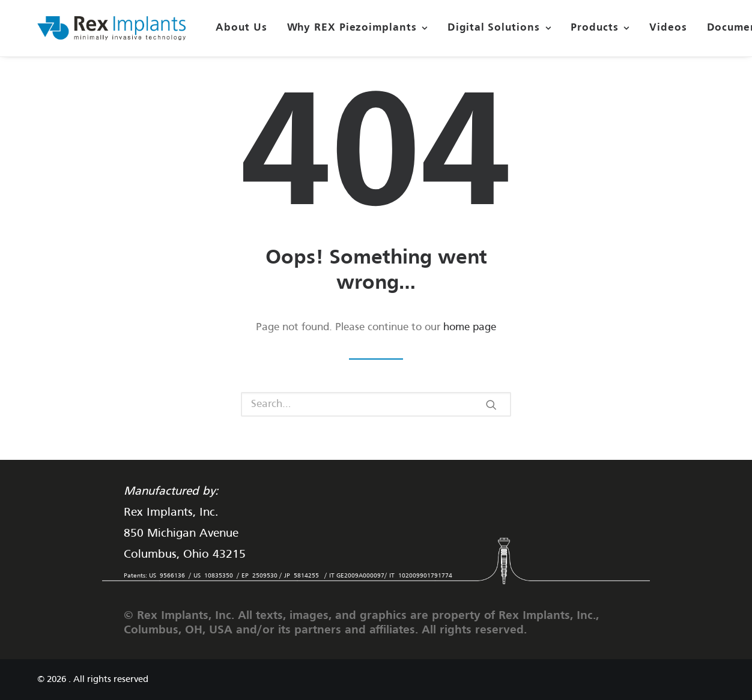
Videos (668, 28)
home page (470, 327)
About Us (241, 28)
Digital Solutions (499, 28)
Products (600, 28)
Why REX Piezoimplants (358, 28)
